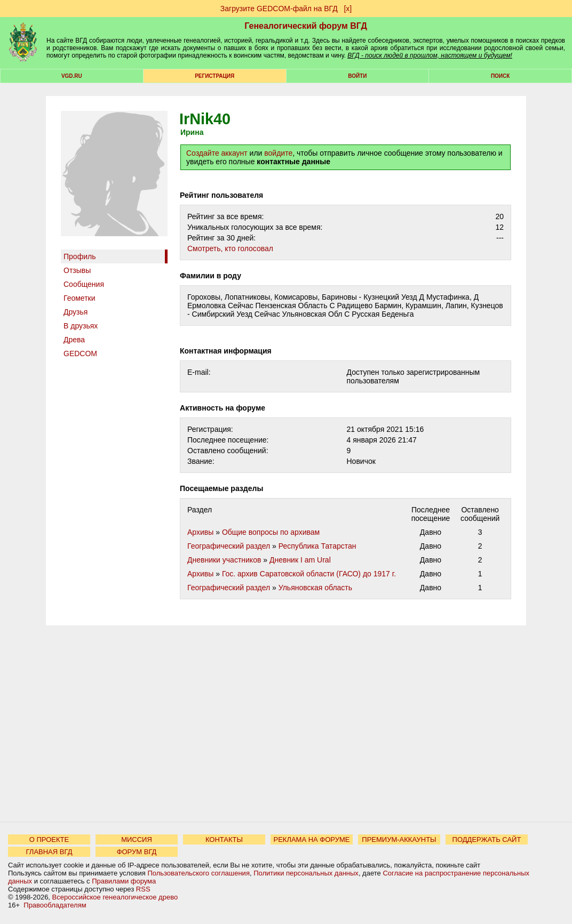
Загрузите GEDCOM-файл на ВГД (279, 9)
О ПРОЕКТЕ (49, 839)
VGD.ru (72, 76)
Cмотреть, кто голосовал (230, 248)
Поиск (500, 76)
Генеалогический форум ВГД (306, 26)
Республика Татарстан (317, 546)
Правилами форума (124, 881)
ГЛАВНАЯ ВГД (49, 852)
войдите (278, 153)
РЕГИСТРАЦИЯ (215, 76)
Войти (357, 76)
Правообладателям (55, 905)
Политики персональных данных (306, 873)
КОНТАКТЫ (224, 839)
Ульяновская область (315, 588)
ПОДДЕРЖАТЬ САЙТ (487, 839)
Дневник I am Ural (300, 560)
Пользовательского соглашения (198, 873)
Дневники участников (224, 560)
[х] (348, 9)
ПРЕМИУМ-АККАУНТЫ (399, 839)
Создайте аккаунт (217, 153)
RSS (143, 889)
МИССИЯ (137, 839)
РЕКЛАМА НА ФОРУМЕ (311, 839)
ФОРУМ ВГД (137, 852)
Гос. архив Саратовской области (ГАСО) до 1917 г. (309, 574)
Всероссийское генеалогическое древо (115, 897)
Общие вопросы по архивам (271, 532)
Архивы (200, 532)
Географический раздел (229, 546)
